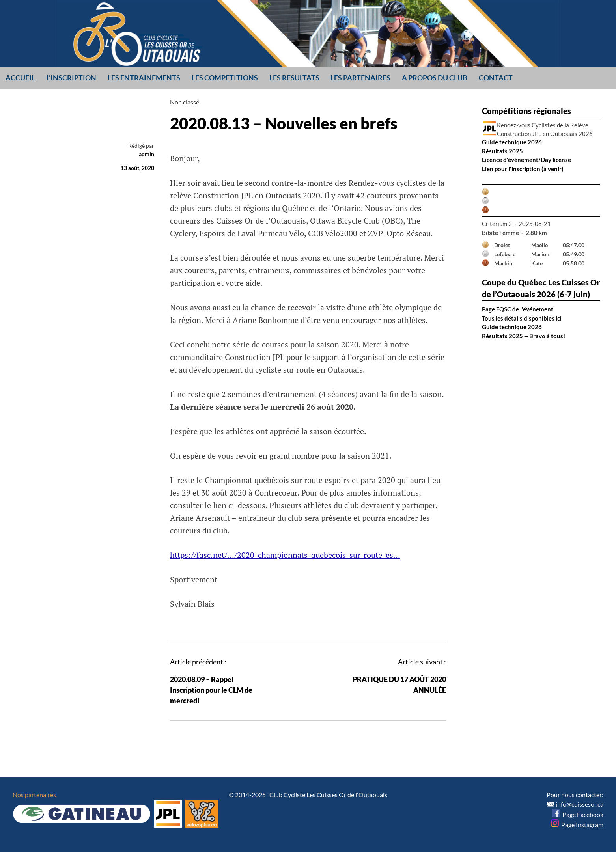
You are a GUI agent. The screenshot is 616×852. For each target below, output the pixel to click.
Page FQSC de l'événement (518, 309)
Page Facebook (578, 814)
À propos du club (435, 78)
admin (147, 154)
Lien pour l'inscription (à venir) (523, 169)
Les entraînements (144, 78)
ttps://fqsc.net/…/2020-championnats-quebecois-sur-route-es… (287, 555)
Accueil (20, 78)
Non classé (185, 102)
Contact (496, 78)
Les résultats (294, 78)
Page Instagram (577, 825)
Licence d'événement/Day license (526, 160)
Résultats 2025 (502, 151)
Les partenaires (360, 78)
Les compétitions (225, 78)
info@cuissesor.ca (580, 804)
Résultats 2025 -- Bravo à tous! (524, 336)
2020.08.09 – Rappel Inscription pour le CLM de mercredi (211, 690)
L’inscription (71, 78)
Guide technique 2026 (512, 142)
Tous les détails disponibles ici (522, 318)
